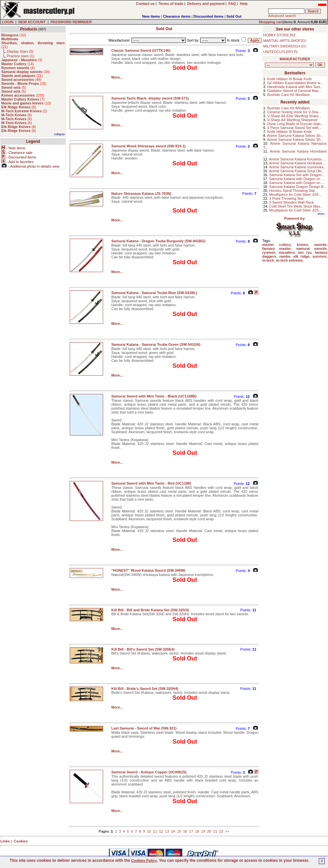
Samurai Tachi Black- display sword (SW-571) (150, 98)
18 (197, 831)
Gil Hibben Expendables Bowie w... (295, 83)
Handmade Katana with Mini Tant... (295, 87)
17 (191, 831)
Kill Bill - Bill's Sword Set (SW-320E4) (143, 649)
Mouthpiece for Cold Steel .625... (295, 194)
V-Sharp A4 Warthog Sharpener (292, 120)
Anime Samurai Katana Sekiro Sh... (295, 136)
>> (227, 831)
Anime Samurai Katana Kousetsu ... (298, 159)
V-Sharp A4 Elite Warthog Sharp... (294, 116)
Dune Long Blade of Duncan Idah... (295, 124)
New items (151, 16)
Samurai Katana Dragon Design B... (298, 187)
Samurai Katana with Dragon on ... (297, 179)
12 (161, 831)
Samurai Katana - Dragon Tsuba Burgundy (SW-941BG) (158, 241)
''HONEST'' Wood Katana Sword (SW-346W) (148, 570)
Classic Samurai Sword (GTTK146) (141, 50)
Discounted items (209, 16)
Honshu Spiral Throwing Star (292, 191)
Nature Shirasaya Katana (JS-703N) (141, 194)
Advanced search (282, 16)
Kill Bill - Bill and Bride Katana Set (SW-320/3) (150, 610)
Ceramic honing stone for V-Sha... (294, 112)
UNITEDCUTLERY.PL (281, 52)
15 (179, 831)
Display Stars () (20, 51)
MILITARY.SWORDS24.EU (285, 46)
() (14, 35)
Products (29, 29)
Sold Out (234, 16)
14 (173, 831)
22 (221, 831)
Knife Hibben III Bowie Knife (289, 79)
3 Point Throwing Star (286, 198)
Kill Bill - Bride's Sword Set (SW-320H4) (145, 689)
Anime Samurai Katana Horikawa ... (298, 163)
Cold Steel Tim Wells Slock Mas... (296, 206)
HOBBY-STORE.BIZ (279, 35)
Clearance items (177, 16)
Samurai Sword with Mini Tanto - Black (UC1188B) (154, 396)
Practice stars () (20, 56)
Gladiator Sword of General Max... (294, 91)
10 (149, 831)
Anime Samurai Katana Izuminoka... (298, 167)
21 (215, 831)
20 (209, 831)
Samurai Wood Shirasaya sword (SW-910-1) (148, 146)
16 (185, 831)
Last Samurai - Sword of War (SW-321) (144, 728)
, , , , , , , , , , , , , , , (289, 65)
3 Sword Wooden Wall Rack (291, 202)
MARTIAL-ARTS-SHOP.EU (285, 41)
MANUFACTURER (295, 59)
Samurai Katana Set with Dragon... (297, 175)
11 (155, 831)
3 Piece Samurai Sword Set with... (294, 128)
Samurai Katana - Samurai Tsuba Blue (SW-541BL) (154, 293)
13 (167, 831)
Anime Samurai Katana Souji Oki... (297, 171)
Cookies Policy (144, 860)
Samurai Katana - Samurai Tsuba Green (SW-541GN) (156, 344)
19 (203, 831)
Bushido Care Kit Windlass (288, 95)
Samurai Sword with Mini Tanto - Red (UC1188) (151, 483)
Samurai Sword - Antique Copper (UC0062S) (149, 772)
